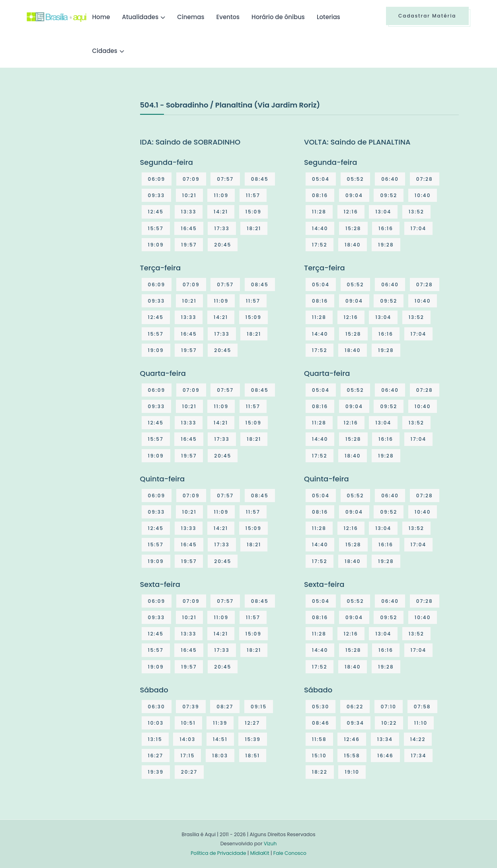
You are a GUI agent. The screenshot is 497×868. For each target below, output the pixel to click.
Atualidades (140, 17)
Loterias (328, 17)
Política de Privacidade (218, 853)
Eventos (228, 17)
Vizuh (270, 844)
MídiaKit (260, 853)
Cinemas (191, 17)
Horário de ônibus (278, 17)
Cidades (105, 51)
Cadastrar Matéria (427, 16)
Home (101, 17)
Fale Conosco (290, 853)
